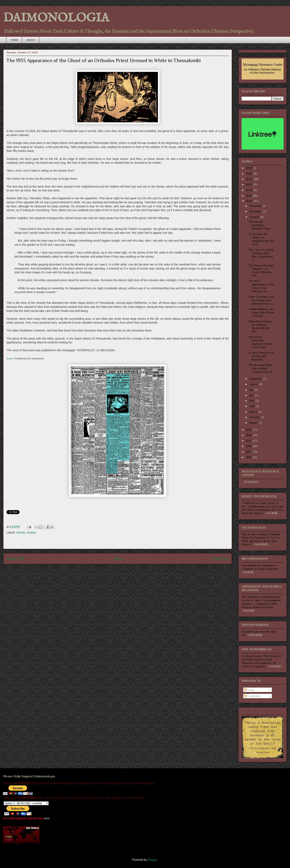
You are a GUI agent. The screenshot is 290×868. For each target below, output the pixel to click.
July (252, 390)
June (252, 395)
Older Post (221, 559)
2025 (250, 174)
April (252, 406)
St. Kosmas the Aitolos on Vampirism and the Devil (261, 239)
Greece (31, 533)
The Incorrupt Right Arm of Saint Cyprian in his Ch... (261, 368)
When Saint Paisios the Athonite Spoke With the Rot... (260, 326)
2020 (250, 201)
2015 (249, 452)
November (256, 211)
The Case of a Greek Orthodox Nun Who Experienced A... (261, 255)
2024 (250, 179)
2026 (250, 168)
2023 (250, 185)
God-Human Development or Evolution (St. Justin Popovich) (260, 567)
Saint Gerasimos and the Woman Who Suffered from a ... (261, 300)
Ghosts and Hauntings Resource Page (260, 225)
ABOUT (31, 40)
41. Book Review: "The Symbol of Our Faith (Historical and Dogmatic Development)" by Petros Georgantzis (261, 661)
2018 (249, 435)
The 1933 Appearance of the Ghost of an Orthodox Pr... (261, 286)
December (256, 206)
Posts (249, 690)
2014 (249, 457)
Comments (252, 696)
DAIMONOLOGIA (56, 18)
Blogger (152, 860)
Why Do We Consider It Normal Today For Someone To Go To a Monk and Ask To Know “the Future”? (261, 539)
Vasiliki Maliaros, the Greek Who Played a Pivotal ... (261, 312)
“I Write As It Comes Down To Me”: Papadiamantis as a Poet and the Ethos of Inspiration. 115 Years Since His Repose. (262, 508)
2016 (249, 446)
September (256, 379)
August (254, 384)
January (254, 423)
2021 (249, 196)
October (255, 217)
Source (10, 359)
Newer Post (15, 559)
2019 (249, 430)
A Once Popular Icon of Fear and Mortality (261, 356)
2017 (249, 441)
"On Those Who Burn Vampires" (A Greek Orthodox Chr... (261, 270)
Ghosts (21, 533)
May (252, 401)
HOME (14, 40)
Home (118, 559)
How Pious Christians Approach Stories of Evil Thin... (261, 342)
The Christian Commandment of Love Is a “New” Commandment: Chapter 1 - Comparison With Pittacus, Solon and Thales (261, 602)
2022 (250, 190)
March (254, 412)
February (255, 417)
